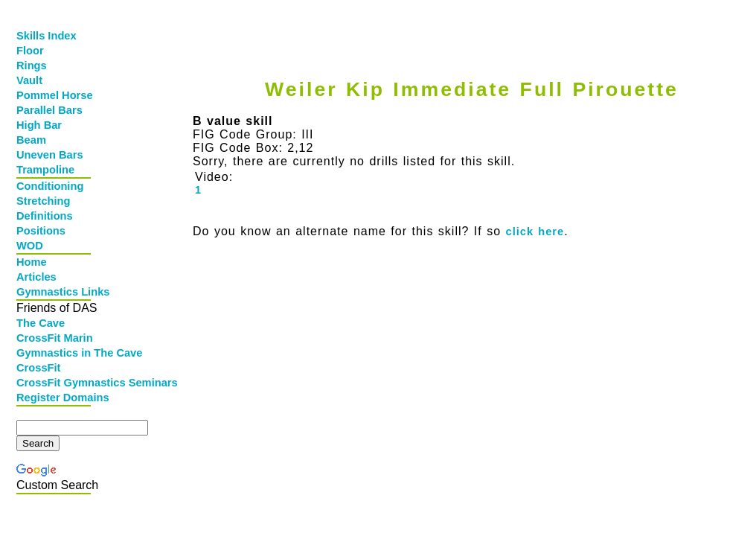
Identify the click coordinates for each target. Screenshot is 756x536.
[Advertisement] (468, 28)
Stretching (43, 201)
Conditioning (50, 186)
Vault (29, 80)
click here (535, 232)
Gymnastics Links (55, 292)
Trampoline (45, 170)
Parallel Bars (49, 110)
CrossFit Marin (55, 338)
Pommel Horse (55, 95)
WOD (30, 246)
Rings (32, 66)
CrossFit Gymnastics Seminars (55, 383)
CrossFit (38, 368)
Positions (41, 231)
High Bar (39, 125)
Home (32, 262)
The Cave (41, 323)
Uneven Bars (50, 155)
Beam (31, 140)
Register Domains (55, 398)
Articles (36, 277)
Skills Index (47, 36)
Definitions (45, 216)
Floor (30, 51)
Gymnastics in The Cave (55, 353)
